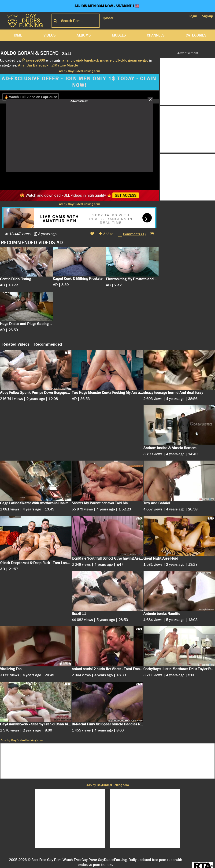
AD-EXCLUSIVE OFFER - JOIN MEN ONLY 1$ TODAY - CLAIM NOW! (79, 82)
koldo (123, 60)
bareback (91, 60)
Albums (84, 35)
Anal (22, 65)
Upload (107, 18)
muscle (106, 60)
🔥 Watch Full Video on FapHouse (31, 97)
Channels (156, 35)
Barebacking (43, 65)
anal (66, 60)
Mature (60, 65)
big (115, 60)
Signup (208, 16)
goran (133, 60)
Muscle (72, 65)
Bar (29, 65)
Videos (50, 35)
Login (193, 16)
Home (17, 35)
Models (119, 35)
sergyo (143, 60)
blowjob (77, 60)
